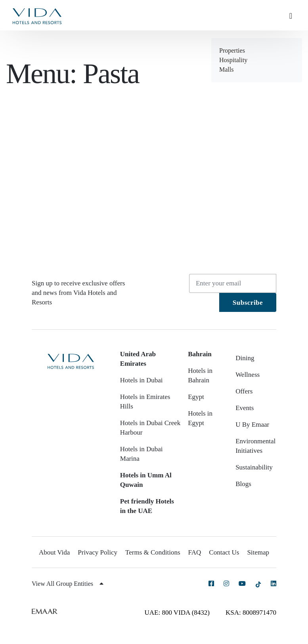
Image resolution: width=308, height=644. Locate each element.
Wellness (248, 375)
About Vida (54, 552)
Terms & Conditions (153, 552)
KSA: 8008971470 (251, 613)
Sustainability (254, 467)
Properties (232, 50)
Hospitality (233, 60)
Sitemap (258, 552)
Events (245, 408)
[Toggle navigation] (294, 15)
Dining (245, 358)
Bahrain (200, 354)
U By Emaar (252, 425)
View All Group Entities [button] (68, 584)
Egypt (196, 397)
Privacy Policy (98, 552)
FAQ (195, 552)
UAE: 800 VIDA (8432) (177, 613)
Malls (226, 69)
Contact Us (224, 552)
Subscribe (248, 303)
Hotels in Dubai (142, 380)
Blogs (243, 484)
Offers (244, 391)
